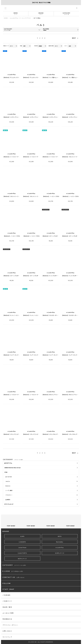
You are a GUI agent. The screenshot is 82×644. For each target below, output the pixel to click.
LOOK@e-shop (41, 8)
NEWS (16, 14)
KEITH (60, 536)
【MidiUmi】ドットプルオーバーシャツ (53, 276)
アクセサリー (9, 495)
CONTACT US (14, 577)
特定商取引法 (7, 619)
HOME (6, 18)
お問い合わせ (7, 631)
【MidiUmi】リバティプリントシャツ (13, 117)
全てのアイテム (8, 463)
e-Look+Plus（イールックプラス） (21, 18)
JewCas (8, 481)
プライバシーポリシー (10, 625)
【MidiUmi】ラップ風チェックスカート (53, 77)
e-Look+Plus (60, 547)
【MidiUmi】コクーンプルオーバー (52, 236)
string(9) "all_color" (72, 46)
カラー (66, 46)
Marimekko (60, 542)
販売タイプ (6, 46)
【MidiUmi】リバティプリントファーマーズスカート (56, 117)
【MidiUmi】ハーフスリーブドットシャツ (14, 157)
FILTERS (59, 30)
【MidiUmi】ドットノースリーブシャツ (14, 315)
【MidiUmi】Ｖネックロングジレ (51, 434)
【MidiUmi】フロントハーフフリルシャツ (14, 196)
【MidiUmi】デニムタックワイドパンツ (14, 77)
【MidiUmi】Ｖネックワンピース (12, 434)
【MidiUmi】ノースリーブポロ (51, 196)
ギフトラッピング (9, 504)
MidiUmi (8, 486)
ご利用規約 (6, 595)
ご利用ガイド (7, 601)
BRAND (41, 14)
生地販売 (8, 500)
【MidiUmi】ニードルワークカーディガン (14, 395)
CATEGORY (66, 14)
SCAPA (22, 536)
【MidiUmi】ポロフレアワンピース (52, 395)
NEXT (76, 38)
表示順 (36, 46)
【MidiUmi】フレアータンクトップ (12, 355)
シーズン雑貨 (9, 490)
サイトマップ (7, 637)
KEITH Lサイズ (22, 559)
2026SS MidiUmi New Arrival (12, 468)
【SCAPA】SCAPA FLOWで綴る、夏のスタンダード (41, 2)
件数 (21, 46)
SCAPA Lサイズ (60, 553)
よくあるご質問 (8, 613)
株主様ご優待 (7, 607)
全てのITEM (9, 477)
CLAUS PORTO (22, 553)
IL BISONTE (22, 542)
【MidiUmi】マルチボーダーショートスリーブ (55, 315)
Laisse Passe (22, 547)
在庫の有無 (51, 46)
